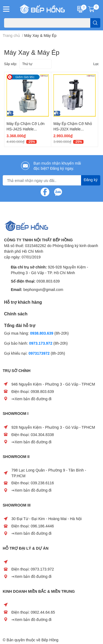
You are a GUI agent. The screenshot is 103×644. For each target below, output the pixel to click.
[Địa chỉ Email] (51, 180)
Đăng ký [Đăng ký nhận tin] (91, 180)
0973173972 (39, 353)
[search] (95, 23)
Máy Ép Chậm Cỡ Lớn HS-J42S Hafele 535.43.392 (25, 129)
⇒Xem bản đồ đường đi (31, 399)
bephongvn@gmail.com (43, 289)
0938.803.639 (48, 281)
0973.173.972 (41, 343)
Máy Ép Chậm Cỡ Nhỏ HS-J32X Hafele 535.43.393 (73, 129)
